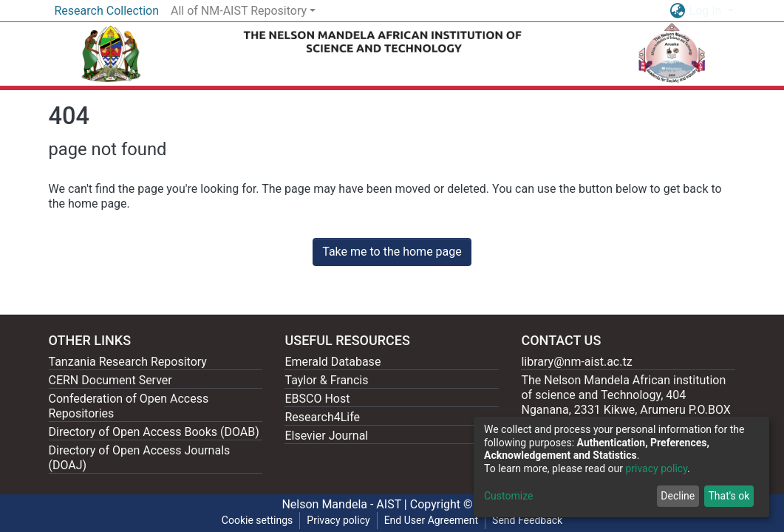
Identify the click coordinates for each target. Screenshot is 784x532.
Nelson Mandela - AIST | (345, 504)
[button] (678, 11)
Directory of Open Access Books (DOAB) (154, 432)
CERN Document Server (110, 380)
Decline (678, 496)
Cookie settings (258, 520)
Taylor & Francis (326, 380)
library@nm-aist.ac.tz (576, 362)
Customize (508, 496)
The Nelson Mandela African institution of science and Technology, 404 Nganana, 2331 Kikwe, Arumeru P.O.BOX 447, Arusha (626, 402)
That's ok (729, 496)
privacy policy (656, 468)
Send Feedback (527, 520)
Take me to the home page (392, 252)
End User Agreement (431, 520)
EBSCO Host (317, 399)
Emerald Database (333, 362)
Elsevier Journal (326, 436)
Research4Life (322, 417)
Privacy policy (338, 520)
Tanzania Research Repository (128, 362)
